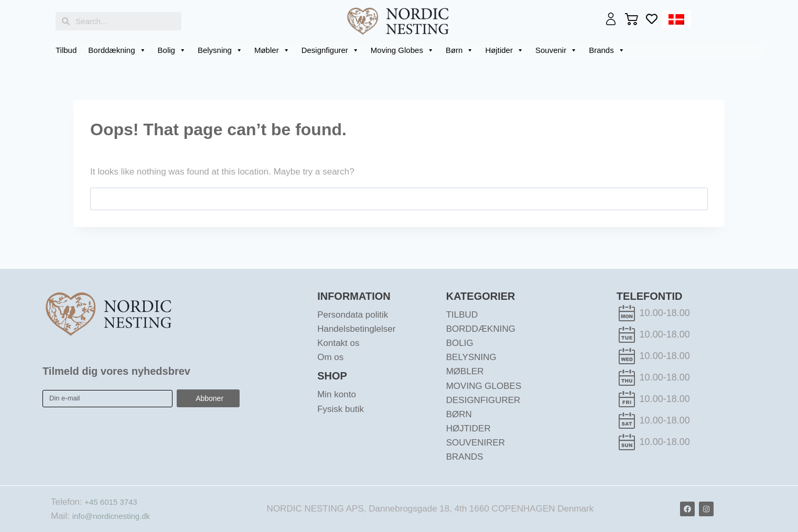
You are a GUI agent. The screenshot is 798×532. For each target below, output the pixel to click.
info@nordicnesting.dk (116, 516)
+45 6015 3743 (114, 502)
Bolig (172, 50)
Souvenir (556, 50)
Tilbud (66, 50)
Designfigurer (330, 50)
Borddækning (117, 50)
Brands (607, 50)
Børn (460, 50)
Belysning (220, 50)
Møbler (272, 50)
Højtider (504, 50)
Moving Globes (402, 50)
